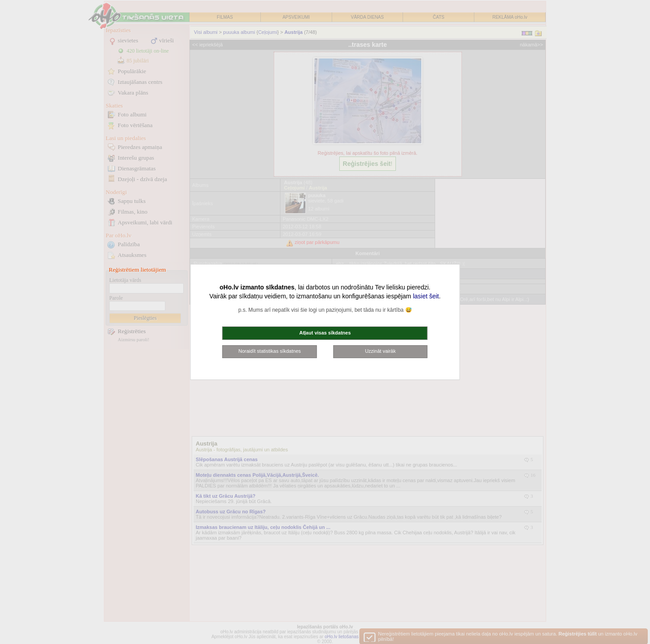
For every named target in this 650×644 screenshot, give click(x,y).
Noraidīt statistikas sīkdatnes (270, 351)
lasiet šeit (426, 296)
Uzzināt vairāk (381, 351)
